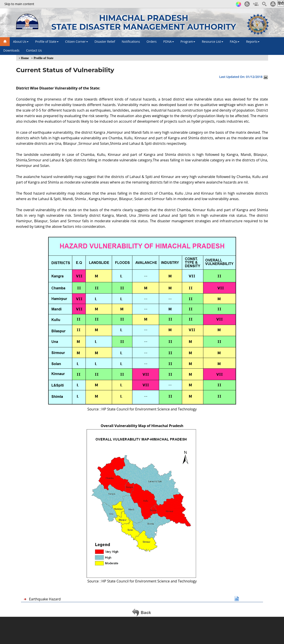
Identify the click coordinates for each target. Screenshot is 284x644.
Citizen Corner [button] (77, 42)
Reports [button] (253, 42)
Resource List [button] (213, 42)
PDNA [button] (169, 42)
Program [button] (188, 42)
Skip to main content (19, 4)
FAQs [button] (235, 42)
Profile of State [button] (47, 42)
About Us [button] (21, 42)
